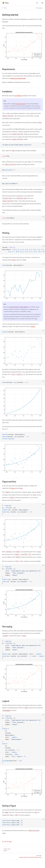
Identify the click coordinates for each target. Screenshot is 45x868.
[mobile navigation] (42, 3)
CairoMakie (18, 96)
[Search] (37, 3)
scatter (33, 326)
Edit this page (7, 842)
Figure (13, 488)
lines (14, 260)
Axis (21, 488)
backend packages (20, 104)
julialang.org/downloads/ (18, 78)
